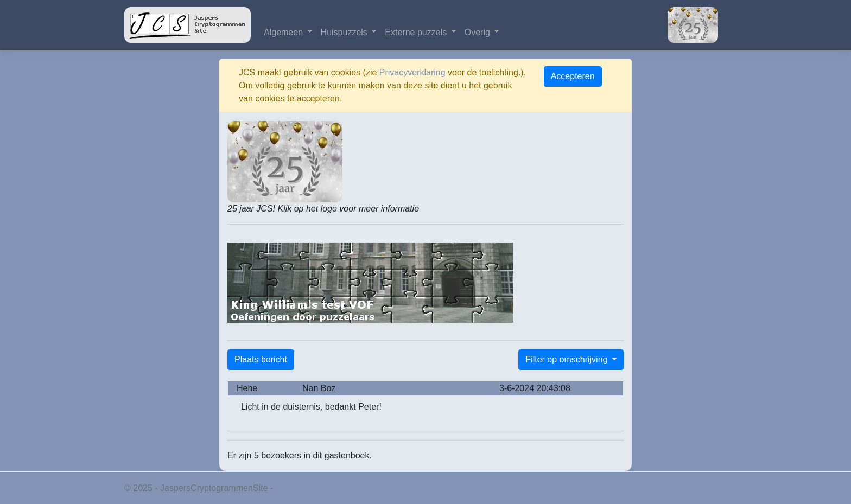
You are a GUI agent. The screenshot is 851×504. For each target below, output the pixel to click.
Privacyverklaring (412, 72)
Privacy (290, 488)
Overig (479, 32)
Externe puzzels (417, 32)
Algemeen (285, 32)
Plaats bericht (261, 359)
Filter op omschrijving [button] (568, 359)
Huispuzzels (345, 32)
